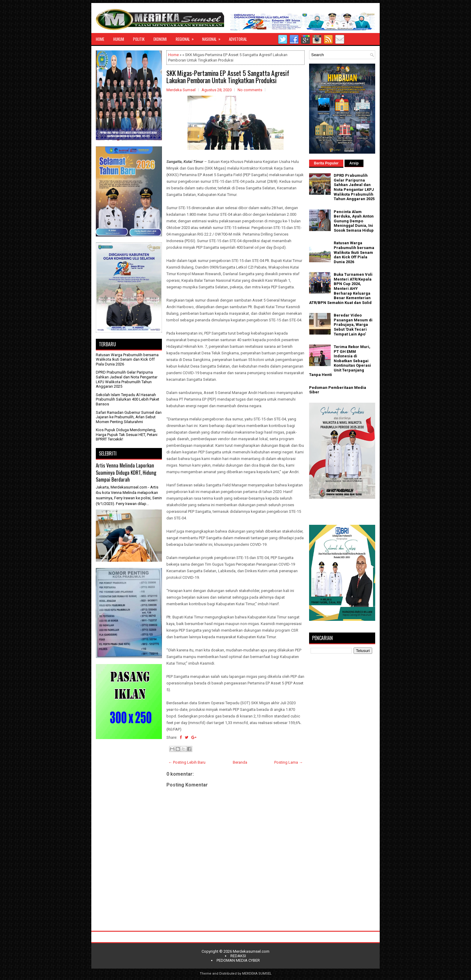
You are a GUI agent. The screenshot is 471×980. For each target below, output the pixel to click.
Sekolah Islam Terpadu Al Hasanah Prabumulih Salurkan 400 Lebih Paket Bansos (128, 399)
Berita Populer (326, 163)
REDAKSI (238, 956)
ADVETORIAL (238, 39)
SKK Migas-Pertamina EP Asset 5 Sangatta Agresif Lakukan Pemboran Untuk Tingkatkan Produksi (228, 77)
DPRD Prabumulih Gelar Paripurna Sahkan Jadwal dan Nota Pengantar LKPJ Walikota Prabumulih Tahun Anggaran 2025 (127, 379)
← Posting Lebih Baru (187, 762)
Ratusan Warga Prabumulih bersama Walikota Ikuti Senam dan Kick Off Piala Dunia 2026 (127, 359)
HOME (100, 39)
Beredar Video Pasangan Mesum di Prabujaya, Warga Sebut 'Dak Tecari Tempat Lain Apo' (353, 325)
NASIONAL (213, 38)
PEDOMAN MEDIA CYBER (238, 960)
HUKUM (119, 39)
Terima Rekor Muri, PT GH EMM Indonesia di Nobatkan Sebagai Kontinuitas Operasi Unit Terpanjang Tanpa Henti (340, 361)
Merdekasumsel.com (251, 951)
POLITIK (139, 39)
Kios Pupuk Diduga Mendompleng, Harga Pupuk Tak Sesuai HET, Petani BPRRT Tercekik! (127, 434)
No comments (250, 90)
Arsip (354, 163)
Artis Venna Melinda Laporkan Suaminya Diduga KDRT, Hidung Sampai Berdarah (126, 472)
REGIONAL (187, 38)
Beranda (240, 762)
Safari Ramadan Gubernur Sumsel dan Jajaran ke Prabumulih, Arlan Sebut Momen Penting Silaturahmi (129, 417)
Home (173, 55)
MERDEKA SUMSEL (257, 974)
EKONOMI (160, 39)
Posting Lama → (289, 762)
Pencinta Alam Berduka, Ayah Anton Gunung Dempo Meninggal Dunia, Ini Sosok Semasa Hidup (354, 221)
